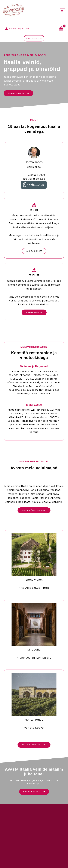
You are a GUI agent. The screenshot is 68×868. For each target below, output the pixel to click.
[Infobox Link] (34, 563)
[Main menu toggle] (62, 11)
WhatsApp (37, 185)
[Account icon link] (17, 29)
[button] (34, 38)
